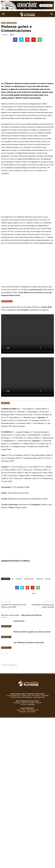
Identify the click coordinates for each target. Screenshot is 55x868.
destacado (40, 579)
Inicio (3, 19)
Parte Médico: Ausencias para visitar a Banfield (43, 606)
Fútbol (9, 19)
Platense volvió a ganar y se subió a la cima (32, 632)
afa (13, 579)
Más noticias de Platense (32, 615)
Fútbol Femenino (18, 19)
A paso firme (19, 621)
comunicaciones (29, 579)
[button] (52, 14)
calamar (19, 579)
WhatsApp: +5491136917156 (35, 697)
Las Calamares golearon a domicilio (29, 642)
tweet (34, 593)
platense (48, 579)
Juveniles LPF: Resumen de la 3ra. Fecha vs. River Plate (14, 606)
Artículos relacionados (10, 615)
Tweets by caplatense (9, 665)
